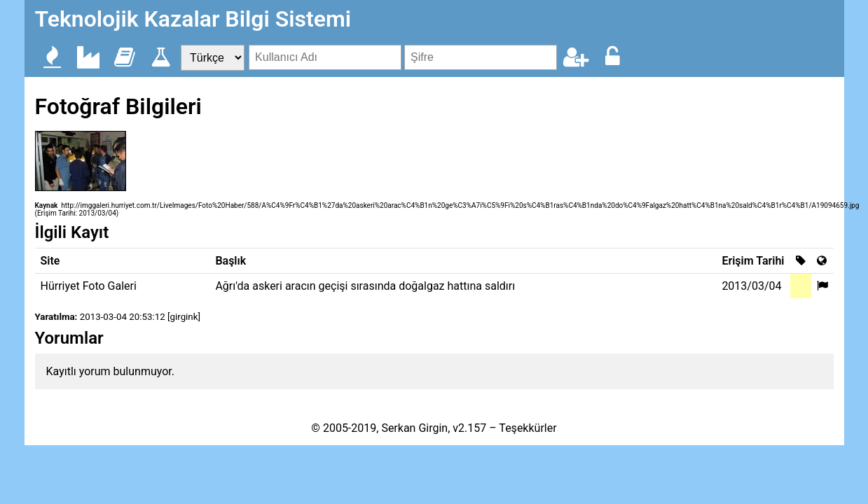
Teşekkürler (528, 428)
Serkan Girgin (414, 428)
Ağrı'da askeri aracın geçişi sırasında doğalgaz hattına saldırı (365, 286)
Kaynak (47, 205)
